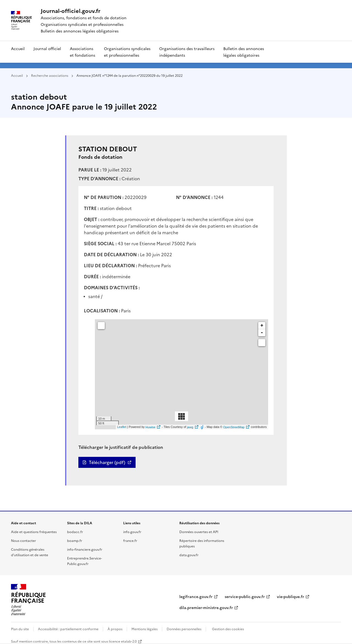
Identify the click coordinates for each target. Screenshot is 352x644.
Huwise (150, 427)
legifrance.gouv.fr (196, 596)
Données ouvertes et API (199, 532)
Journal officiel (47, 48)
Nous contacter (24, 540)
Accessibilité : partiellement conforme (68, 629)
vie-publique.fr (291, 596)
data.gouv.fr (189, 555)
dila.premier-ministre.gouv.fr (206, 607)
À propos (115, 629)
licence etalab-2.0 (123, 641)
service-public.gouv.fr (245, 596)
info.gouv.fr (132, 532)
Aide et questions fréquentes (34, 532)
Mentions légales (145, 629)
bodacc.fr (75, 532)
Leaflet (122, 427)
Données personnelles (184, 629)
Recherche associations (50, 75)
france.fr (130, 540)
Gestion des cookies (228, 629)
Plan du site (20, 629)
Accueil (18, 48)
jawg (190, 427)
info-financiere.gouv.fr (85, 549)
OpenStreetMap (234, 427)
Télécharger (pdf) (107, 462)
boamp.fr (75, 540)
